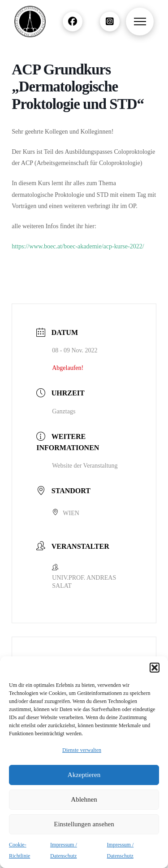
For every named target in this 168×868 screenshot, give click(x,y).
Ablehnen (84, 799)
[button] (155, 668)
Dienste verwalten (82, 750)
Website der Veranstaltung (85, 466)
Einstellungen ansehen (84, 824)
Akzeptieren (84, 775)
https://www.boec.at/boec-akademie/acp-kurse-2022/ (78, 246)
